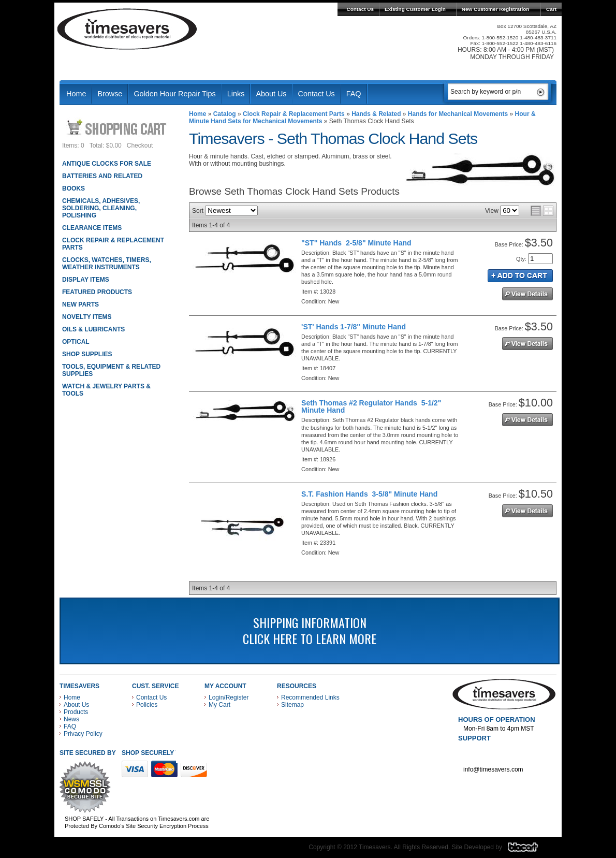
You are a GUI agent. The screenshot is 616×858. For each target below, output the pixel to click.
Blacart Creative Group (529, 850)
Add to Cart (520, 276)
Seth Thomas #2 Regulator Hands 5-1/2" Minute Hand (371, 406)
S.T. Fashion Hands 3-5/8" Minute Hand (369, 494)
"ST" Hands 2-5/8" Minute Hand (356, 243)
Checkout (140, 146)
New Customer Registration (496, 9)
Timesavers (127, 29)
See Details (527, 294)
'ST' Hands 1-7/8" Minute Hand (354, 327)
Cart (551, 9)
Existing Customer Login (415, 9)
